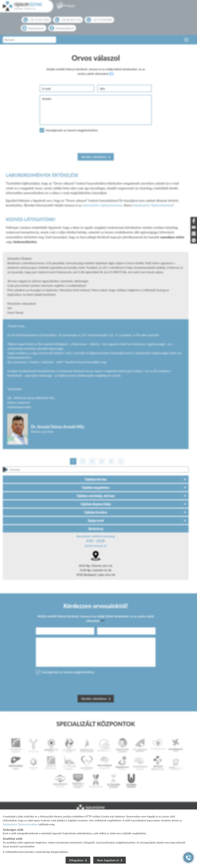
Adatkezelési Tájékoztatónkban (20, 824)
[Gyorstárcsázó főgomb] (188, 858)
